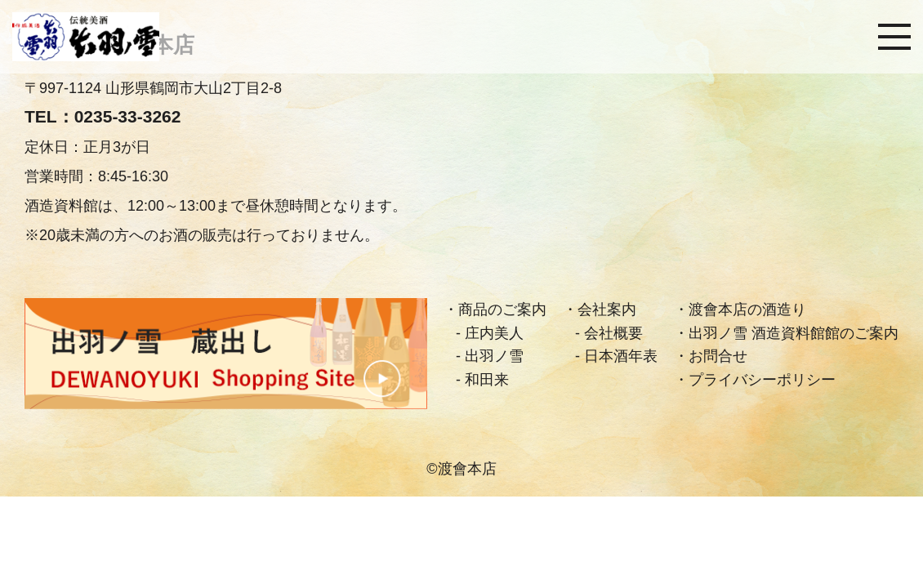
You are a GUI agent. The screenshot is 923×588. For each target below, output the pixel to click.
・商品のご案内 (495, 310)
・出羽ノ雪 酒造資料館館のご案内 (786, 333)
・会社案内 (600, 310)
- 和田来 (482, 380)
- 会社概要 (609, 333)
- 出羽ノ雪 (490, 356)
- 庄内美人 (490, 333)
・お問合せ (711, 356)
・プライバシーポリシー (755, 380)
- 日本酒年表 (616, 356)
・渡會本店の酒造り (740, 310)
